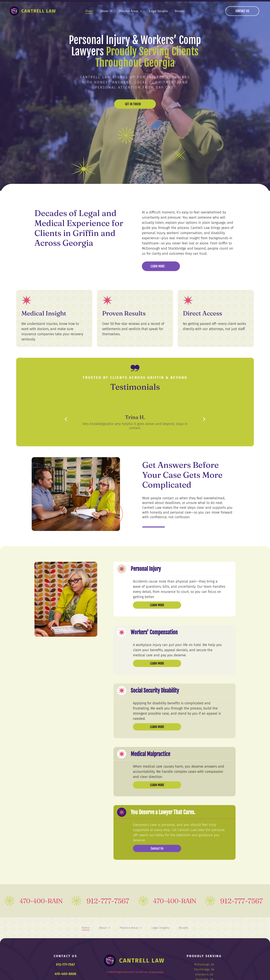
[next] (204, 419)
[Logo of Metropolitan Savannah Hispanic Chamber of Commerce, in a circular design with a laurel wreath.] (116, 262)
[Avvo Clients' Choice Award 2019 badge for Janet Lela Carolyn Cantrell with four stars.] (70, 262)
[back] (66, 419)
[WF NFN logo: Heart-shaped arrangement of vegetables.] (46, 262)
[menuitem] (89, 11)
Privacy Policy (156, 972)
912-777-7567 (65, 965)
